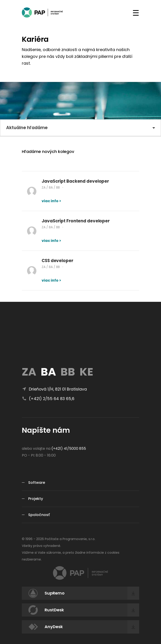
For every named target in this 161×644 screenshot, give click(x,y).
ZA (29, 372)
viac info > (51, 201)
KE (86, 372)
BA (48, 372)
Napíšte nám (46, 430)
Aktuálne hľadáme (27, 128)
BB (68, 372)
